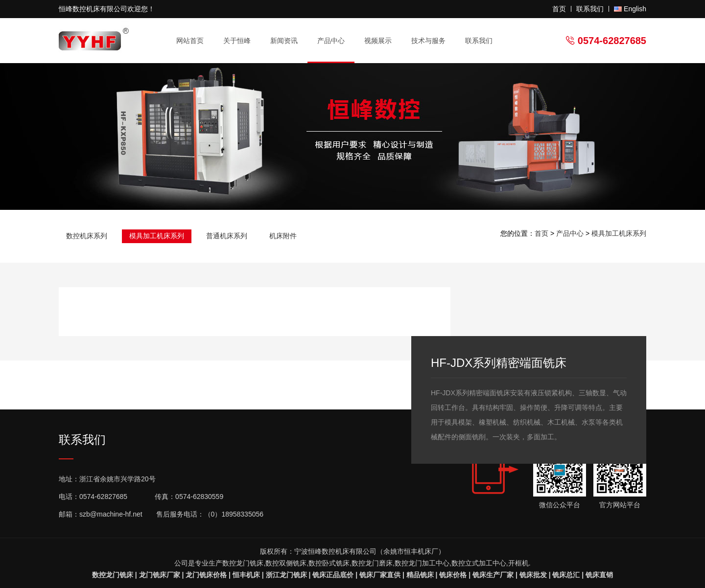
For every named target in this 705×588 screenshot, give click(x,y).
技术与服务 (433, 41)
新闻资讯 (288, 41)
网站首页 (190, 41)
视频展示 (378, 41)
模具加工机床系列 (157, 236)
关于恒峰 (241, 41)
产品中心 (335, 41)
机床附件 (283, 236)
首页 (559, 9)
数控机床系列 (87, 236)
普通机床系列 (227, 236)
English (635, 9)
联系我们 (590, 9)
